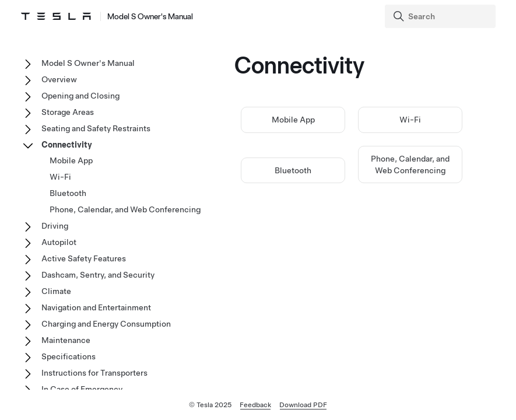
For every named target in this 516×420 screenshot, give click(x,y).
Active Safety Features (84, 258)
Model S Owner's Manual (88, 63)
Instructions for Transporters (94, 373)
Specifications (69, 356)
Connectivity (67, 145)
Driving (55, 226)
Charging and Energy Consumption (106, 324)
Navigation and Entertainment (96, 307)
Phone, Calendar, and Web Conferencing (125, 209)
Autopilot (59, 242)
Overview (59, 79)
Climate (56, 291)
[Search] (441, 16)
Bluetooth (293, 170)
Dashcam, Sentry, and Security (98, 275)
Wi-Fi (410, 120)
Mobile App (293, 120)
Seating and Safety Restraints (96, 128)
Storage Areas (68, 112)
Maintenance (66, 340)
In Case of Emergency (82, 389)
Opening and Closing (80, 96)
